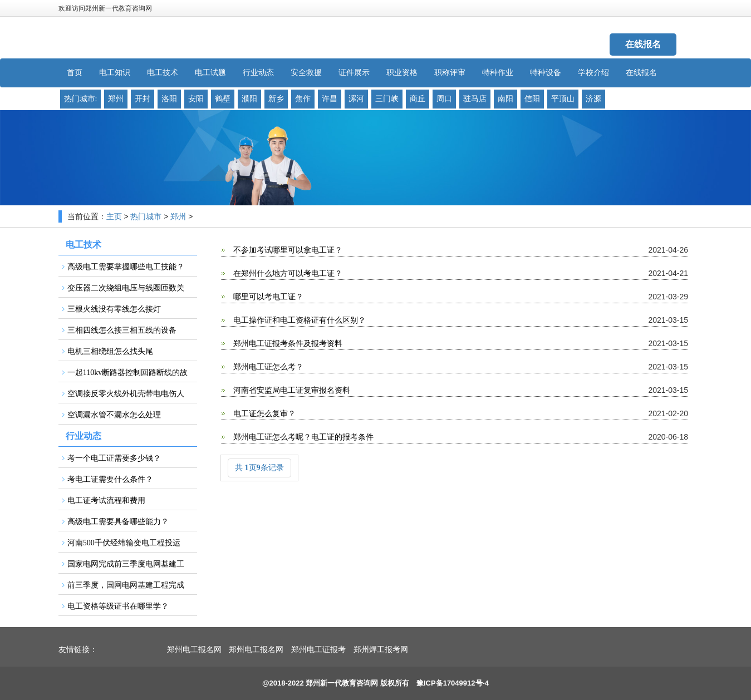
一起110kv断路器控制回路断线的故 (127, 373)
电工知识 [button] (115, 73)
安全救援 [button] (306, 73)
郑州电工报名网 (194, 650)
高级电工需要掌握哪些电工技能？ (126, 267)
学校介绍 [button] (593, 73)
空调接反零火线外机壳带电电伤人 (126, 394)
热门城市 (146, 217)
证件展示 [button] (354, 73)
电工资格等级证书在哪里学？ (118, 606)
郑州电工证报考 (318, 650)
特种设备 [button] (546, 73)
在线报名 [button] (641, 73)
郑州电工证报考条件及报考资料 (287, 344)
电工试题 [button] (210, 73)
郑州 (178, 217)
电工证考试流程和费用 (106, 501)
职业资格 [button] (402, 73)
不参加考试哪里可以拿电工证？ (287, 250)
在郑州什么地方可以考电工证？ (287, 273)
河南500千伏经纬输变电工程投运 (124, 543)
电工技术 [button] (163, 73)
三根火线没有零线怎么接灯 (114, 309)
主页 (114, 217)
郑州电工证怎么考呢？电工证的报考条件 (302, 437)
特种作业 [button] (498, 73)
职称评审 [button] (450, 73)
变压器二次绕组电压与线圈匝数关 (126, 288)
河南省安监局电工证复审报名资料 (291, 390)
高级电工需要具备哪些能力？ (118, 522)
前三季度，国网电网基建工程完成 (126, 585)
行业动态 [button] (258, 73)
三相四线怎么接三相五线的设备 (122, 330)
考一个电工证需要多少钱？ (114, 458)
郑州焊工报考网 (381, 650)
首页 (75, 73)
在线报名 (643, 44)
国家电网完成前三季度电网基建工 (126, 564)
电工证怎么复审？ (263, 414)
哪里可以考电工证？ (267, 297)
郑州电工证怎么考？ (267, 367)
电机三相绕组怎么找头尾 (110, 351)
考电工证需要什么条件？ (110, 479)
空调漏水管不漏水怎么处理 (114, 415)
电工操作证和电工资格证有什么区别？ (298, 320)
